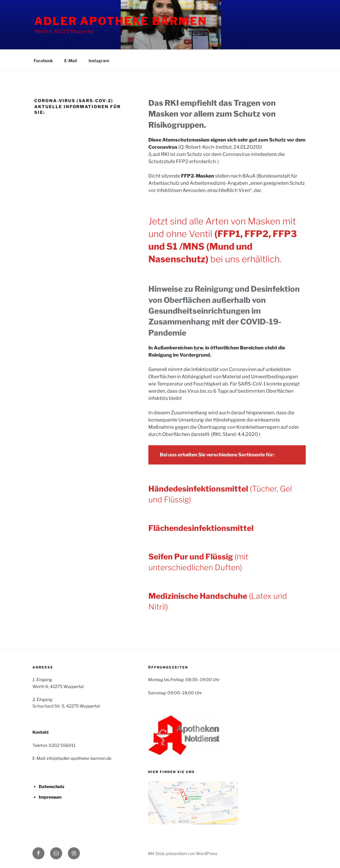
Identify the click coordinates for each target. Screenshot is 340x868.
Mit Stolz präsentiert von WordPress (183, 853)
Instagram (99, 61)
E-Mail (71, 61)
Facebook (43, 61)
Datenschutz (52, 786)
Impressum (50, 797)
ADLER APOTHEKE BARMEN (120, 21)
